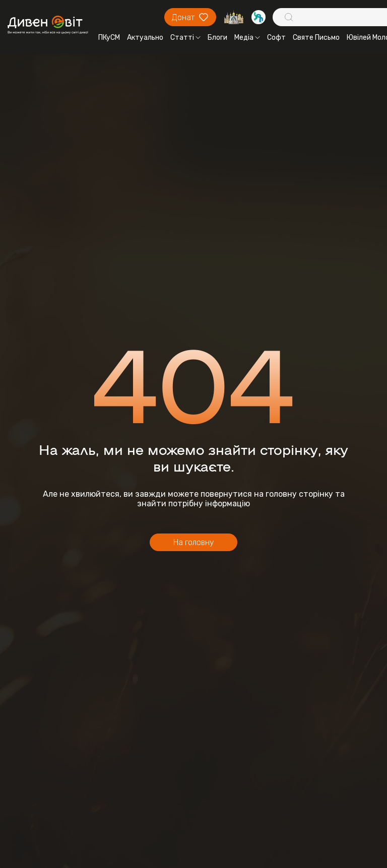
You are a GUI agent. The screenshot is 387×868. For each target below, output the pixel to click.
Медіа (247, 38)
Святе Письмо (316, 38)
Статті (185, 38)
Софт (276, 38)
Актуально (145, 38)
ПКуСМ (109, 38)
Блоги (217, 38)
